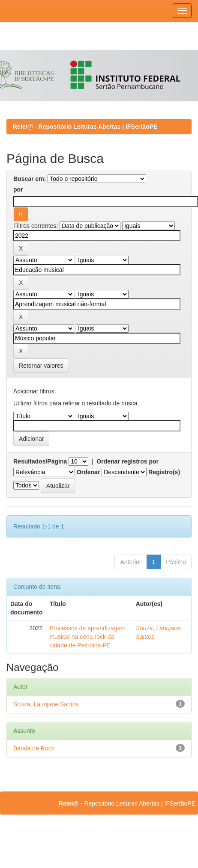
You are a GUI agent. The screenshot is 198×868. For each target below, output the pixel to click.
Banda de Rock (34, 748)
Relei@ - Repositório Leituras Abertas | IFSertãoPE (85, 127)
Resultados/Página (40, 461)
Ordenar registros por (127, 461)
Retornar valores (41, 366)
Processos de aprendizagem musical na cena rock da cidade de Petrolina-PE (87, 637)
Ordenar (88, 472)
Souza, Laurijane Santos (46, 704)
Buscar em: (30, 179)
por (18, 189)
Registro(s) (164, 472)
